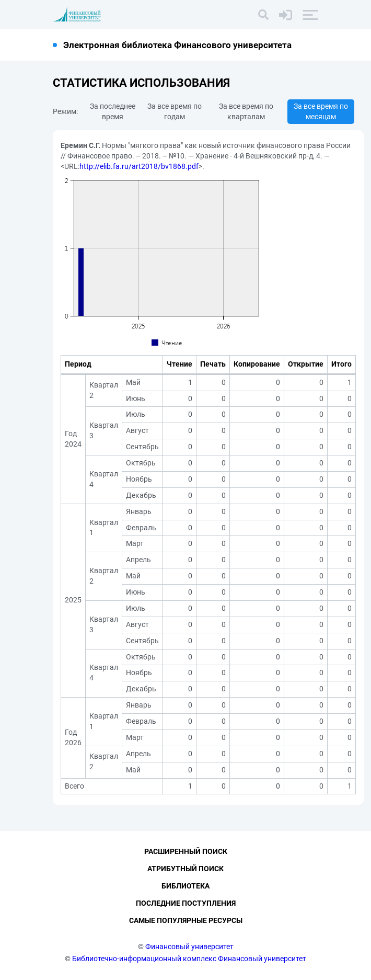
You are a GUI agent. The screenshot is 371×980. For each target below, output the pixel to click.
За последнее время (113, 111)
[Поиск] (263, 15)
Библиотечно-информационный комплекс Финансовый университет (189, 959)
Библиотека (185, 886)
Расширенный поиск (186, 852)
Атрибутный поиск (185, 869)
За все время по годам (175, 111)
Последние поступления (186, 904)
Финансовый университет (189, 947)
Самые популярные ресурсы (186, 920)
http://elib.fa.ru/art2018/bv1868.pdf (139, 166)
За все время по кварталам (246, 111)
